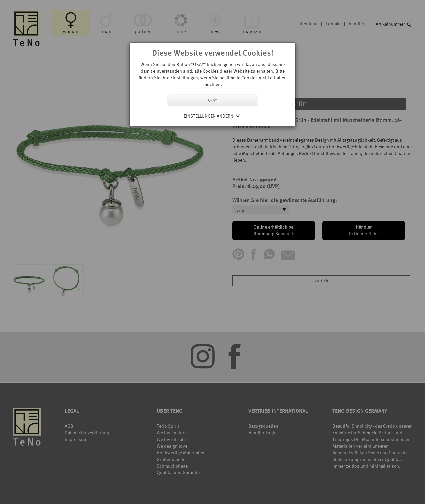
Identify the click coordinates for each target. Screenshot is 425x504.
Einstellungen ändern (209, 116)
